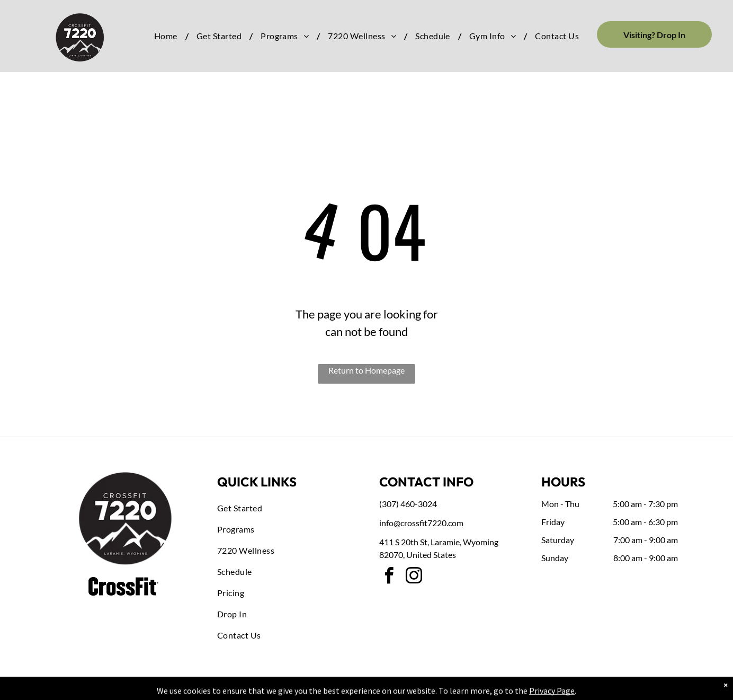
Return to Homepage (366, 370)
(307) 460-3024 (408, 504)
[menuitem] (167, 36)
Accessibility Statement (388, 690)
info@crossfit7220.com (421, 523)
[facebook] (389, 577)
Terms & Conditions (454, 690)
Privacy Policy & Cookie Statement (301, 690)
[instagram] (414, 577)
